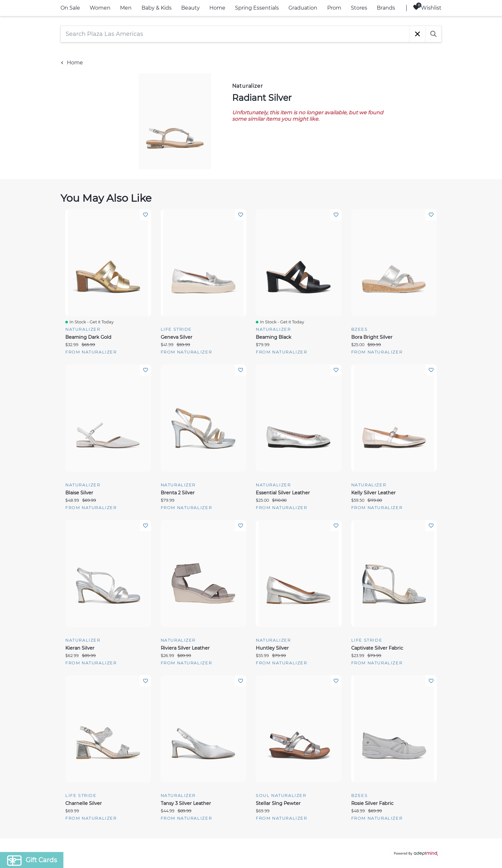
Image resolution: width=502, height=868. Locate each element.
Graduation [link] (303, 8)
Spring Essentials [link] (257, 8)
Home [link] (217, 8)
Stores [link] (359, 8)
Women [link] (100, 8)
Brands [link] (386, 8)
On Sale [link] (70, 8)
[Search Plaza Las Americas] (235, 34)
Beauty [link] (190, 8)
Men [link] (126, 8)
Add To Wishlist (146, 215)
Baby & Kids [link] (157, 8)
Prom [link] (334, 8)
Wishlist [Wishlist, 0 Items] (427, 8)
